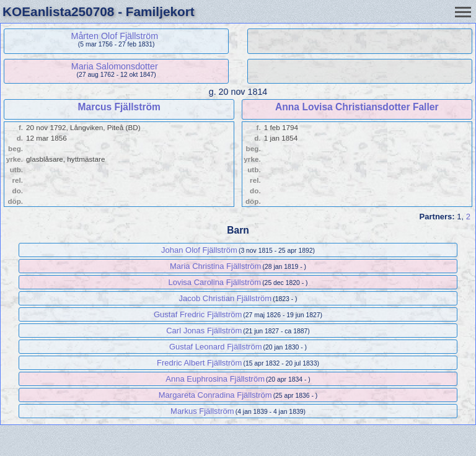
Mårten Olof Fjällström (114, 36)
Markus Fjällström (202, 411)
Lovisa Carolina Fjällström (215, 282)
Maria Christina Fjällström (215, 266)
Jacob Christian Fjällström (226, 298)
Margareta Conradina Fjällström (215, 395)
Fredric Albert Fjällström (199, 363)
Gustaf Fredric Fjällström (198, 314)
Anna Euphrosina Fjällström (215, 379)
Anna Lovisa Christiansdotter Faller (357, 107)
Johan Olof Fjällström (199, 250)
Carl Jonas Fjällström (204, 331)
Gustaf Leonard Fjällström (216, 347)
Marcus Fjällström (119, 107)
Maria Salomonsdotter (115, 66)
